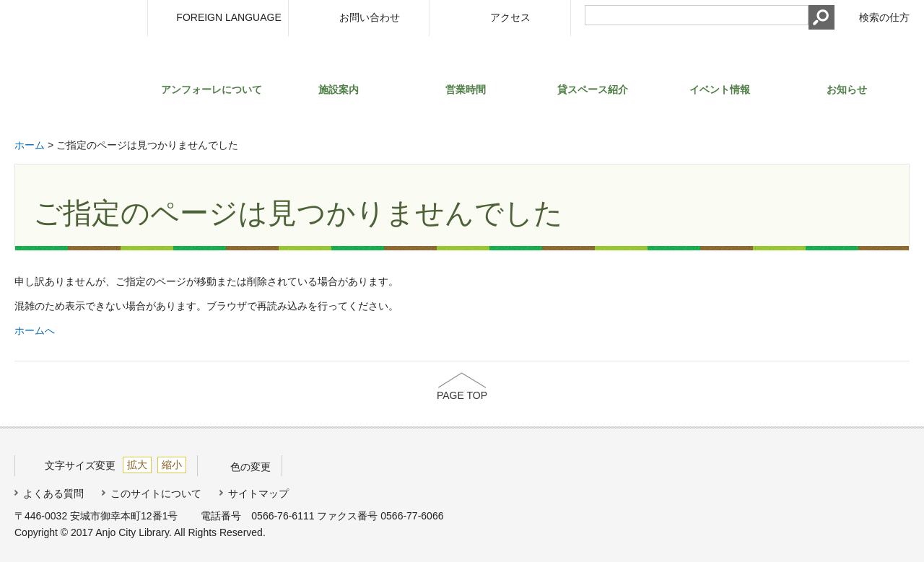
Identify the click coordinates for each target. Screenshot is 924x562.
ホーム (30, 145)
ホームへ (35, 330)
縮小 (172, 465)
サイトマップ (258, 493)
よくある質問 (53, 493)
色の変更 (250, 467)
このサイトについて (156, 493)
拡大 (137, 465)
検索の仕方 (884, 17)
